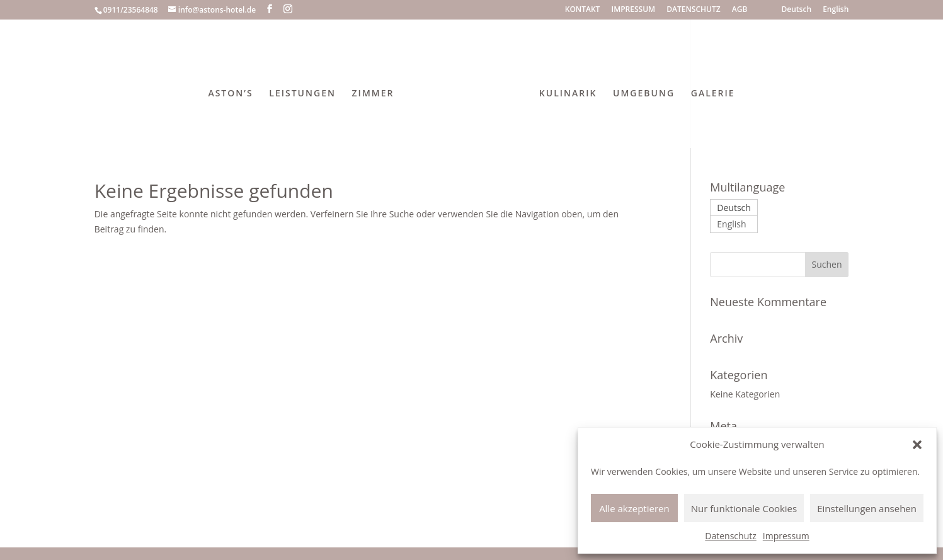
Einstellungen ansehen (867, 508)
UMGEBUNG (640, 91)
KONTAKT (583, 10)
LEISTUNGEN (306, 91)
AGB (740, 10)
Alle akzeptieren (634, 508)
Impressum (786, 536)
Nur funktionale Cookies (744, 508)
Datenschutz (730, 536)
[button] (917, 445)
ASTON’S (234, 91)
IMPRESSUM (634, 10)
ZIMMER (376, 91)
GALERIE (709, 91)
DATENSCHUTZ (693, 10)
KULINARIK (564, 91)
